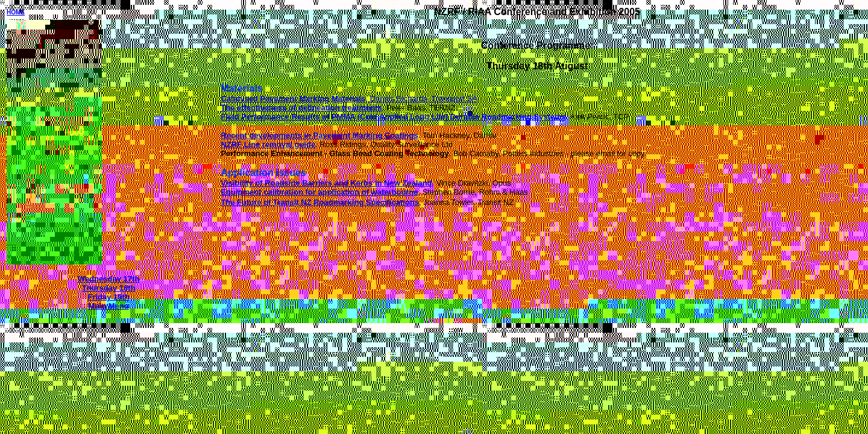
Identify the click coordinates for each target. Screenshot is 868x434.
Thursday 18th (109, 288)
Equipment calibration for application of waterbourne (319, 192)
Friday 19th (108, 297)
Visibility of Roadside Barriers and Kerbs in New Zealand (326, 183)
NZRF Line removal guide (268, 144)
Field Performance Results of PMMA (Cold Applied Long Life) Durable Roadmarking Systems (393, 117)
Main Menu (109, 306)
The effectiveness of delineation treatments (301, 108)
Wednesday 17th (108, 279)
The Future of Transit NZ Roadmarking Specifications (320, 202)
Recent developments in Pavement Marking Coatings (319, 135)
